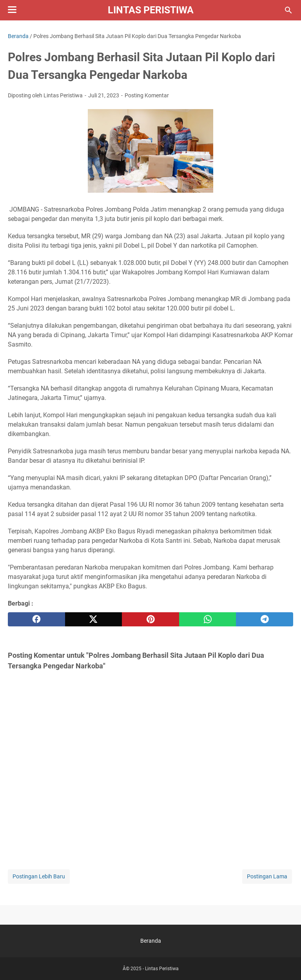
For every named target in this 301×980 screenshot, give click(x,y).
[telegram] (265, 619)
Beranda (151, 941)
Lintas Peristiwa (151, 10)
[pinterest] (150, 619)
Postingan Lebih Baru (39, 876)
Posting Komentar (147, 95)
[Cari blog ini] (288, 10)
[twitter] (94, 619)
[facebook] (36, 619)
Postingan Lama (267, 876)
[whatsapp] (208, 619)
